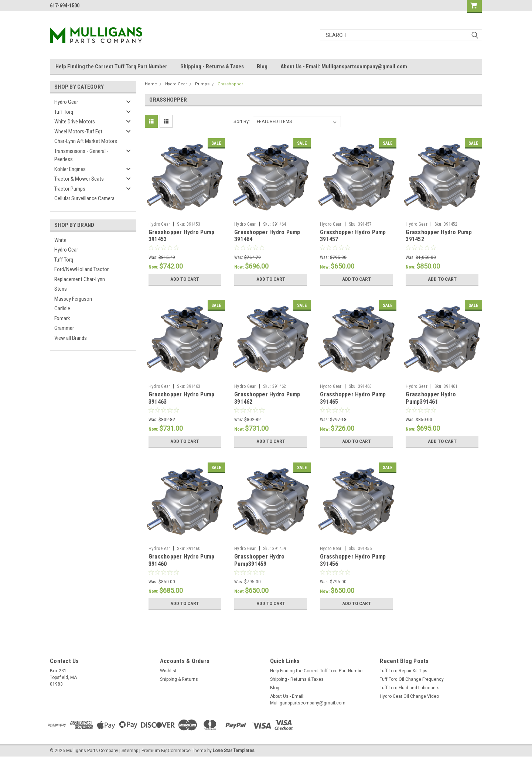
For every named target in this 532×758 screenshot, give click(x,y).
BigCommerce (176, 751)
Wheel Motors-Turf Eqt (78, 132)
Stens (61, 289)
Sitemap (130, 751)
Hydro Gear (66, 102)
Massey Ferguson (73, 299)
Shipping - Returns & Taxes (212, 66)
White (60, 240)
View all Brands (71, 338)
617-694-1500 (65, 6)
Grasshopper (230, 84)
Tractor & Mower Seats (79, 179)
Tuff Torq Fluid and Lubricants (410, 688)
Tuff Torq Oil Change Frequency (412, 679)
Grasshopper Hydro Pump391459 (259, 560)
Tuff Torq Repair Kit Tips (404, 671)
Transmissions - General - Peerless (81, 155)
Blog (262, 66)
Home (151, 84)
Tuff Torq (64, 112)
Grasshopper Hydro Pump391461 (431, 398)
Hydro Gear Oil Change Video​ (409, 696)
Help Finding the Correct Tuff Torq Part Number (111, 66)
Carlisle (62, 308)
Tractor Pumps (70, 189)
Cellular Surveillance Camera (84, 198)
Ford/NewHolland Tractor (81, 269)
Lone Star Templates (234, 751)
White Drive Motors (75, 122)
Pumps (202, 84)
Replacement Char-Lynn (80, 279)
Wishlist (168, 671)
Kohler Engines (70, 169)
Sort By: (242, 121)
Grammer (64, 328)
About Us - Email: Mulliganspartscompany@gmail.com (344, 66)
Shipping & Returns (179, 679)
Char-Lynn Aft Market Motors (86, 141)
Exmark (62, 318)
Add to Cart (185, 279)
